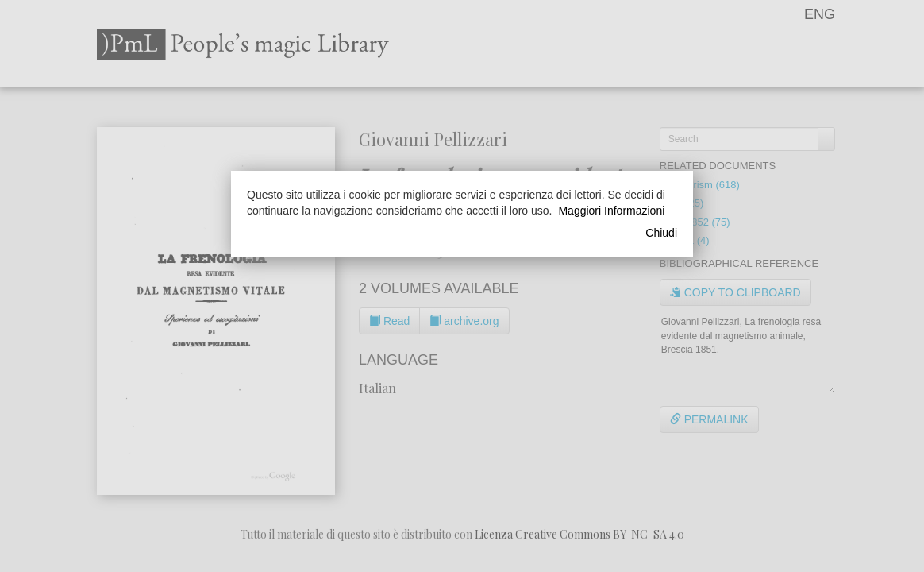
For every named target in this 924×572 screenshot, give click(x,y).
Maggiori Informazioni (611, 211)
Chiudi (661, 233)
